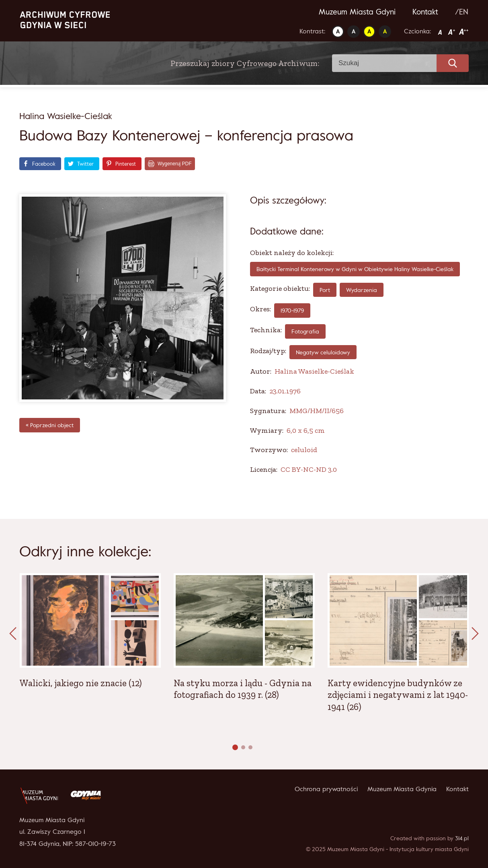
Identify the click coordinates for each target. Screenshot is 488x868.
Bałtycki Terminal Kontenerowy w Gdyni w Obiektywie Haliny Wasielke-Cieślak (355, 269)
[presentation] (13, 634)
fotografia (305, 331)
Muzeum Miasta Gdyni (357, 12)
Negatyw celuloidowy (323, 352)
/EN (462, 12)
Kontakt (425, 12)
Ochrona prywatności (326, 789)
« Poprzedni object (50, 425)
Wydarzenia (362, 290)
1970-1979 (292, 310)
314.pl (462, 838)
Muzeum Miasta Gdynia (402, 789)
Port (325, 290)
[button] (235, 747)
